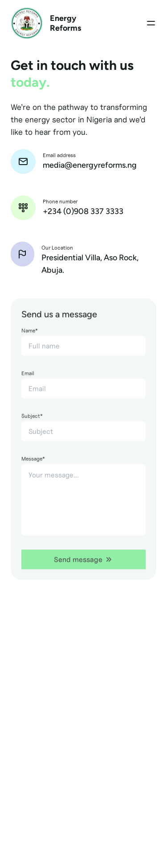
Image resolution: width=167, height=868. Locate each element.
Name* (30, 341)
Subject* (32, 427)
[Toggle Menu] (151, 23)
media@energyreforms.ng (90, 165)
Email (28, 384)
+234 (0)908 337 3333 (83, 211)
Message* (33, 470)
